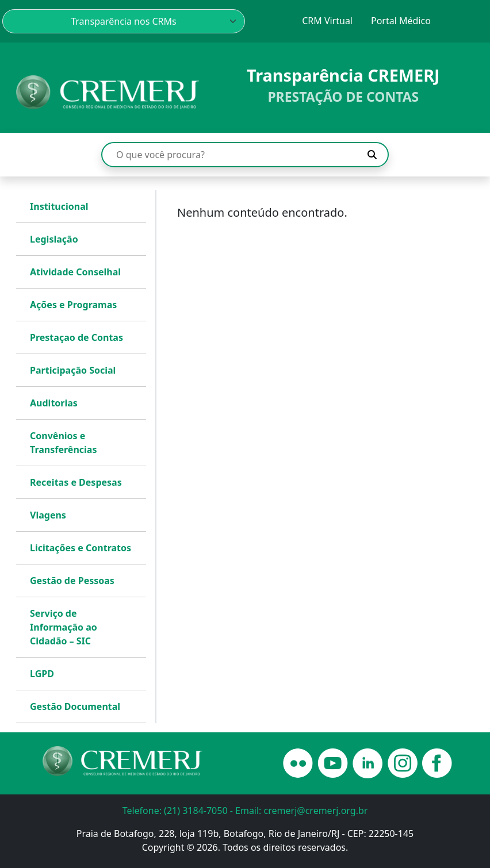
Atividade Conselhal (75, 272)
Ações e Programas (73, 305)
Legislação (54, 239)
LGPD (42, 674)
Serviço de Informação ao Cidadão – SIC (64, 627)
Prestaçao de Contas (76, 337)
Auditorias (54, 403)
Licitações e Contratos (81, 548)
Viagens (48, 515)
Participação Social (73, 370)
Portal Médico (401, 21)
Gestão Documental (75, 706)
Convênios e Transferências (63, 443)
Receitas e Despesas (76, 482)
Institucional (59, 206)
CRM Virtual (327, 21)
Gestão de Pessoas (72, 581)
